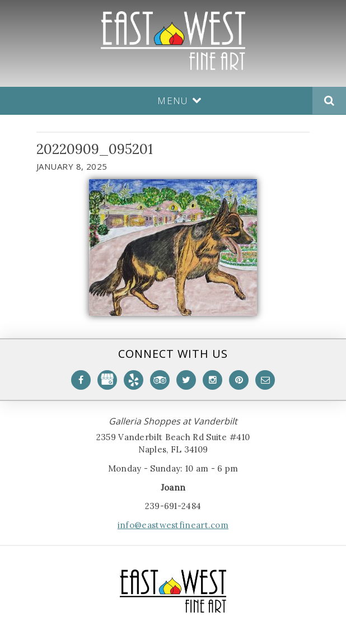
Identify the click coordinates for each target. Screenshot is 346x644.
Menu (180, 101)
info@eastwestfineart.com (173, 525)
